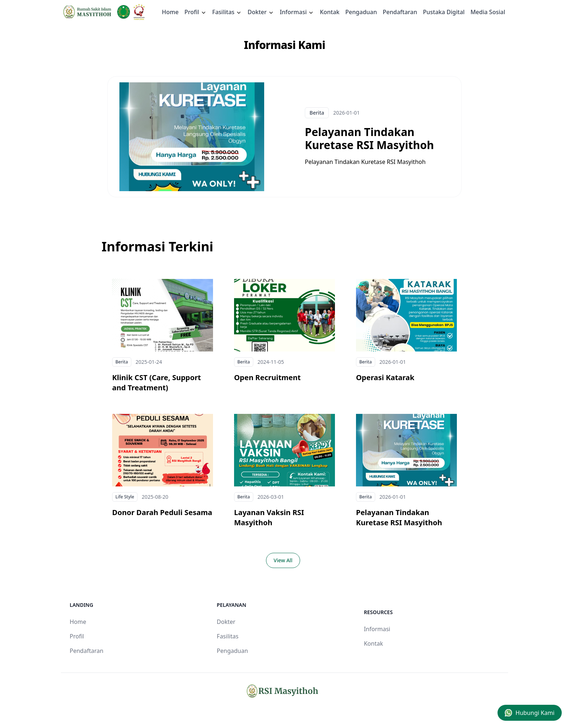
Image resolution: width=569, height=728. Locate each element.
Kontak (329, 12)
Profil (77, 636)
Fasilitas (227, 12)
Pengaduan (361, 12)
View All (283, 560)
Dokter (261, 12)
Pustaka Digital (444, 12)
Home (170, 12)
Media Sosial (488, 12)
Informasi (297, 12)
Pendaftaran (400, 12)
